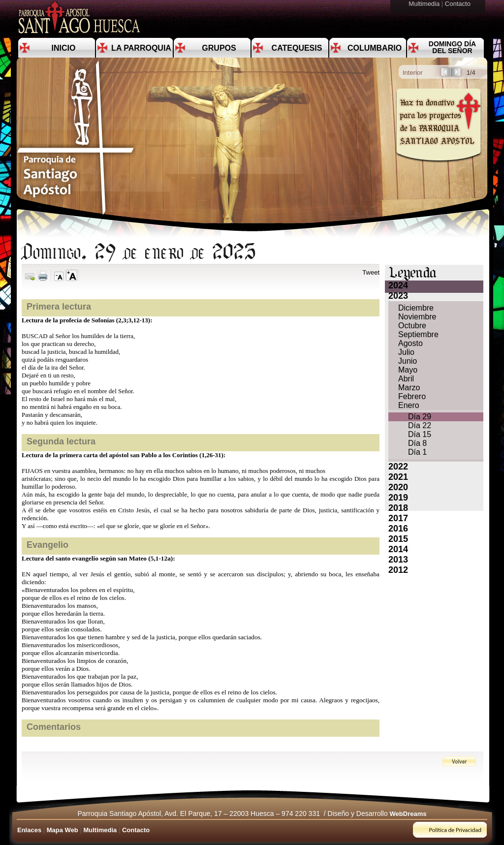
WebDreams (408, 814)
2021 (398, 477)
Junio (408, 361)
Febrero (412, 396)
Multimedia (425, 4)
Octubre (412, 326)
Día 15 (420, 434)
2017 (398, 518)
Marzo (409, 388)
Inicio (64, 48)
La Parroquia (141, 48)
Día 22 (420, 425)
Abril (406, 379)
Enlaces (29, 830)
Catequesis (297, 48)
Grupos (219, 48)
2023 (398, 296)
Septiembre (418, 334)
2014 (398, 549)
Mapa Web (63, 830)
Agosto (410, 343)
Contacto (459, 4)
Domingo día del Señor (452, 47)
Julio (406, 352)
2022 (398, 467)
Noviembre (417, 317)
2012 (398, 570)
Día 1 (417, 452)
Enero (409, 405)
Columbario (375, 48)
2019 (398, 498)
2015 (398, 539)
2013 (398, 560)
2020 (398, 487)
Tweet (371, 272)
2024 (398, 285)
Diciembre (416, 308)
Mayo (408, 370)
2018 (398, 508)
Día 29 (420, 417)
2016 (398, 529)
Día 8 (417, 443)
